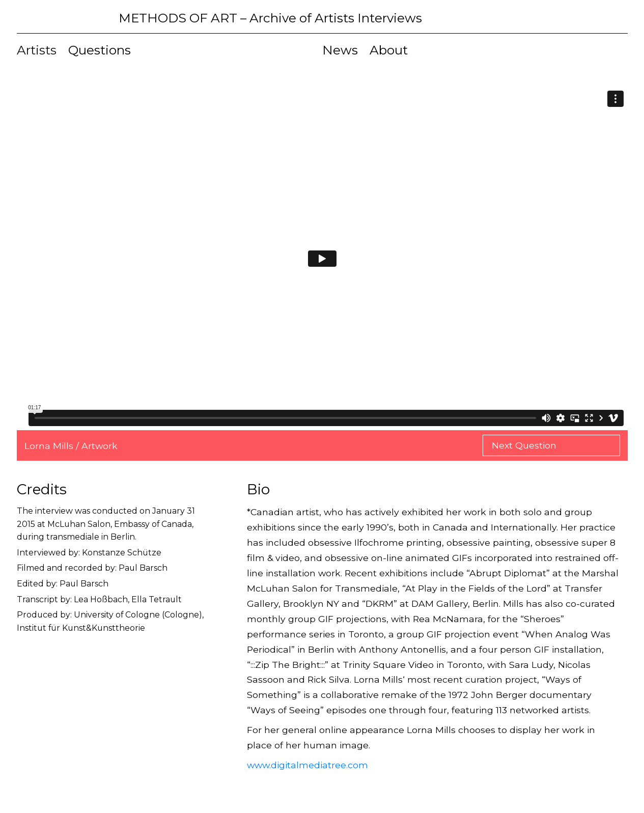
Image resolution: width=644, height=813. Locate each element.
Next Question (525, 445)
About (389, 50)
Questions (100, 50)
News (340, 50)
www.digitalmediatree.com (307, 765)
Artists (37, 50)
